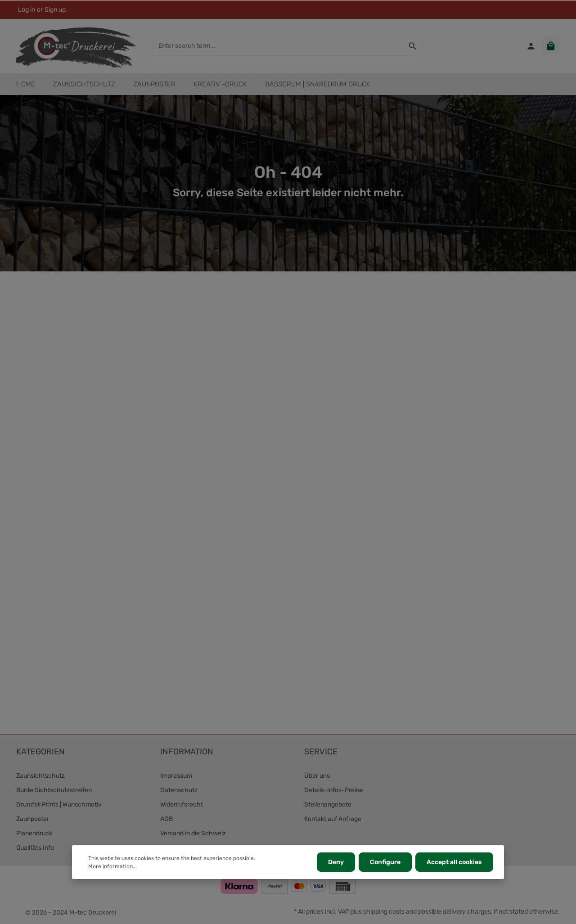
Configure (385, 862)
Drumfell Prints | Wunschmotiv (59, 805)
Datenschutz (179, 790)
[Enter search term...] (278, 46)
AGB (166, 819)
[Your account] (531, 46)
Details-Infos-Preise (333, 790)
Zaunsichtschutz (40, 776)
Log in (27, 10)
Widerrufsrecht (182, 805)
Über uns (317, 776)
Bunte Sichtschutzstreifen (54, 790)
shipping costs (384, 912)
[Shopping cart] (551, 46)
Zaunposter (33, 819)
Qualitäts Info (35, 848)
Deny (336, 862)
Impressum (176, 776)
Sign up (55, 10)
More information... (112, 866)
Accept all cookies (454, 862)
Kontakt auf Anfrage (333, 819)
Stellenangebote (328, 805)
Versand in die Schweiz (193, 833)
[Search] (413, 46)
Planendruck (34, 833)
